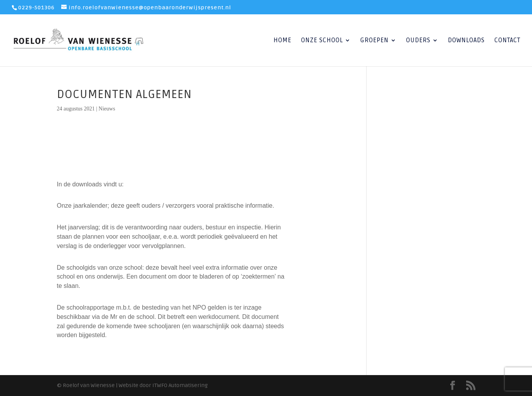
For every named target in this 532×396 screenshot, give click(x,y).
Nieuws (107, 109)
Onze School (322, 41)
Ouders (418, 41)
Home (282, 41)
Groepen (374, 41)
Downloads (466, 41)
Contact (507, 41)
